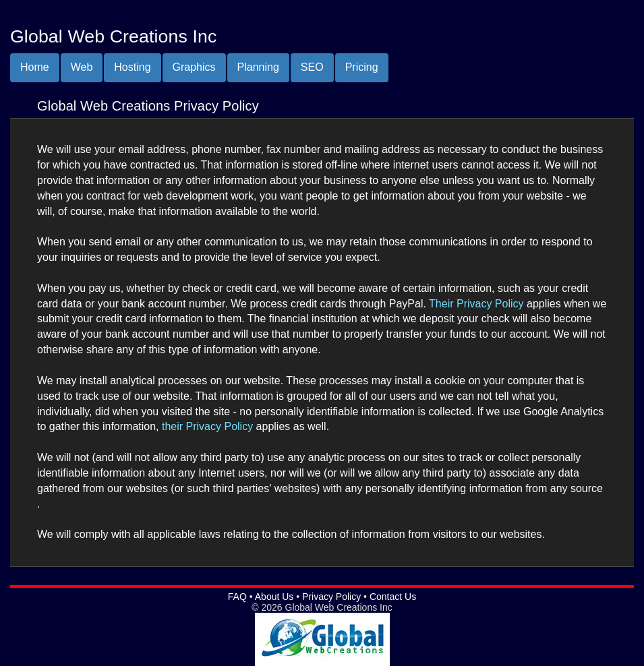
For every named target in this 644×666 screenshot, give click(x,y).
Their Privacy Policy (476, 304)
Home (35, 67)
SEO (312, 67)
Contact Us (393, 597)
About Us (274, 597)
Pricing (362, 67)
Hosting (132, 67)
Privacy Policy (331, 597)
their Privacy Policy (207, 426)
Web (82, 67)
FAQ (237, 597)
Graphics (194, 67)
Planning (258, 67)
